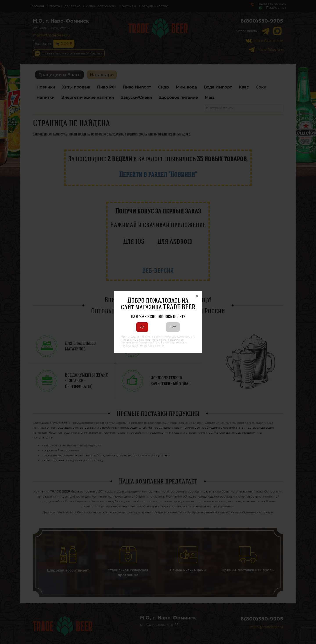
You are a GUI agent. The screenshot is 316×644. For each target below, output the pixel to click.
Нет (173, 327)
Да (142, 327)
